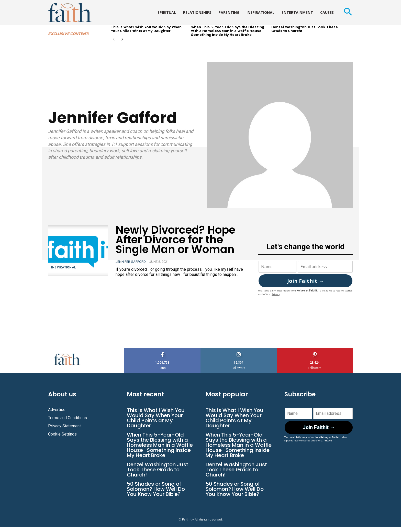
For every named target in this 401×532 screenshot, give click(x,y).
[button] (348, 12)
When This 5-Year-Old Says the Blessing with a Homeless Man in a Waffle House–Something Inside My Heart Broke (228, 31)
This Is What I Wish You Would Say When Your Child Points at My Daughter (146, 29)
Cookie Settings (62, 434)
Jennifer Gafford (131, 262)
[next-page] (122, 40)
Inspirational (64, 267)
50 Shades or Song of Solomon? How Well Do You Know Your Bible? (156, 489)
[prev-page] (114, 40)
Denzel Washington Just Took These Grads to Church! (305, 29)
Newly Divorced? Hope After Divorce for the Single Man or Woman (175, 240)
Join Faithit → (305, 281)
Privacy (276, 294)
